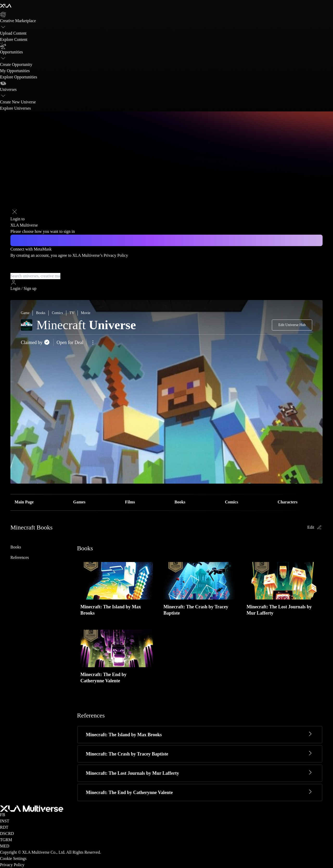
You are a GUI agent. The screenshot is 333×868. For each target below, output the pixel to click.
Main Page (24, 502)
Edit (315, 527)
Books (180, 502)
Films (130, 502)
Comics (231, 502)
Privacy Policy (116, 255)
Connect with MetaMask (31, 249)
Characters (287, 502)
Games (79, 502)
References (20, 557)
